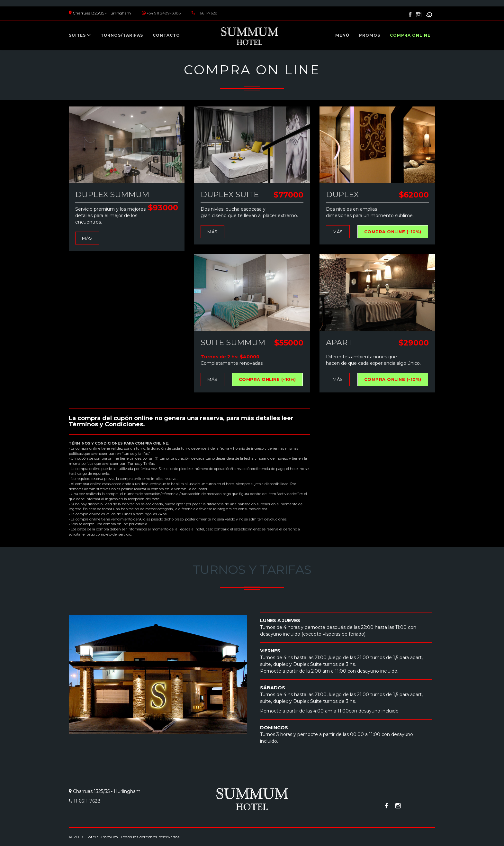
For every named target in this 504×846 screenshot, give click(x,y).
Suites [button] (80, 35)
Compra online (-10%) (393, 232)
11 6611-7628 (207, 13)
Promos (370, 35)
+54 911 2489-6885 (164, 13)
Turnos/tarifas (122, 35)
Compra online (410, 35)
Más (87, 238)
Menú (342, 35)
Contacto (166, 35)
